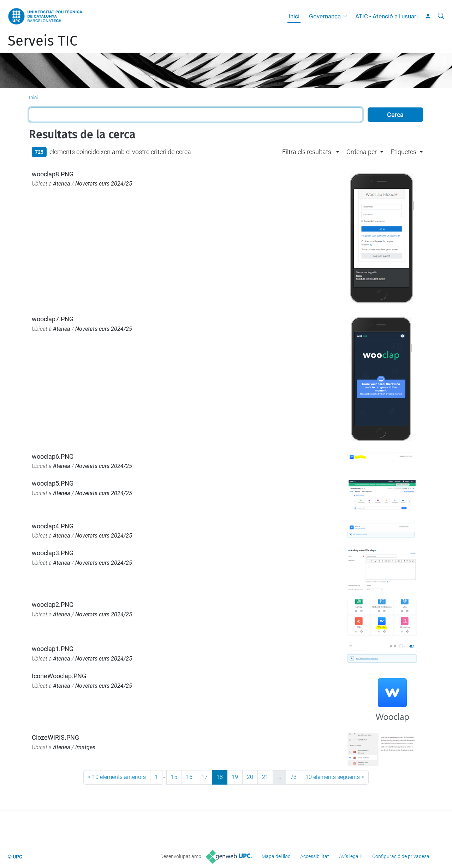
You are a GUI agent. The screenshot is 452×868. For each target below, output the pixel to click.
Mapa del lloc (276, 856)
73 (293, 777)
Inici (294, 16)
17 (204, 777)
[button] (347, 16)
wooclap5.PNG (53, 483)
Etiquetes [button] (403, 152)
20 (250, 777)
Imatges (85, 747)
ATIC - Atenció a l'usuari (386, 16)
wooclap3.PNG (53, 553)
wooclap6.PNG (53, 456)
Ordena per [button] (362, 152)
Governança (325, 16)
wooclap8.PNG (53, 174)
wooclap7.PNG (53, 319)
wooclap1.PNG (53, 649)
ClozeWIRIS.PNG (55, 737)
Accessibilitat (315, 856)
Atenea (62, 184)
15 (174, 777)
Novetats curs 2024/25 (104, 184)
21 (265, 777)
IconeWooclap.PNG (59, 676)
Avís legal (349, 856)
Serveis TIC (43, 41)
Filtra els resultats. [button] (307, 152)
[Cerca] (441, 16)
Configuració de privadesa (401, 856)
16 (189, 777)
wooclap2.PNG (53, 605)
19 (235, 777)
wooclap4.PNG (53, 526)
